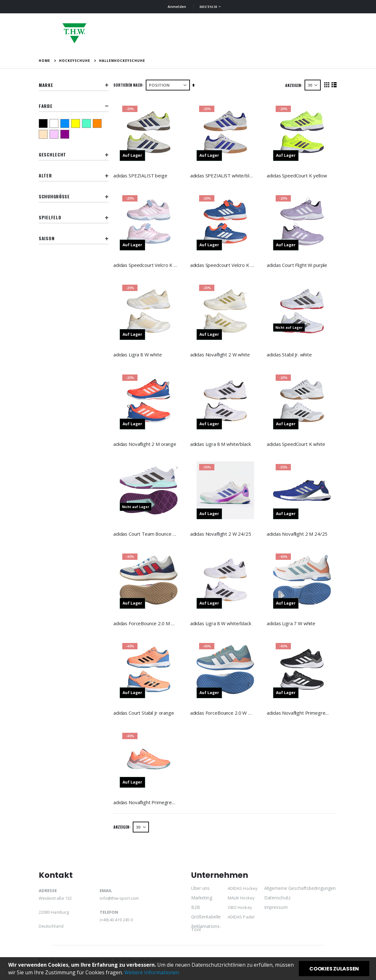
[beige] (44, 134)
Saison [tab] (74, 239)
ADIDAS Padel (241, 920)
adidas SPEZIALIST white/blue (223, 175)
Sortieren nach (129, 85)
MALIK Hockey (241, 901)
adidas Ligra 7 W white (292, 625)
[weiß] (55, 123)
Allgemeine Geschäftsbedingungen (300, 891)
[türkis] (87, 123)
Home (44, 61)
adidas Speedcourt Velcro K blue (223, 265)
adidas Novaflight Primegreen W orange (147, 805)
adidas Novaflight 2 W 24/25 (222, 535)
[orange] (98, 123)
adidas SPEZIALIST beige (142, 175)
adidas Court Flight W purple (298, 265)
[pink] (55, 134)
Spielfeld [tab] (74, 218)
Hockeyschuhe (75, 61)
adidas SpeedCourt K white (296, 445)
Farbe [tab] (74, 106)
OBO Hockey (240, 910)
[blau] (66, 123)
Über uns (201, 891)
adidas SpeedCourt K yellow (297, 175)
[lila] (66, 134)
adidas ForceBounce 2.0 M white (147, 625)
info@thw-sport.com (119, 901)
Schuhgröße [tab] (74, 197)
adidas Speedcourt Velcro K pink (147, 265)
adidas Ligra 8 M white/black (222, 445)
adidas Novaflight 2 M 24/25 (298, 535)
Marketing (202, 901)
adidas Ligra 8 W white (139, 355)
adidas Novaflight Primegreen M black (299, 715)
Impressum (276, 910)
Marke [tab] (74, 85)
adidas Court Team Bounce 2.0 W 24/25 (147, 535)
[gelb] (77, 123)
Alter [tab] (74, 176)
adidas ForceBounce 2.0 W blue (223, 715)
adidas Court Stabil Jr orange (145, 715)
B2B (196, 910)
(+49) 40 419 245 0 (116, 923)
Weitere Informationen (152, 972)
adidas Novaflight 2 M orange (146, 445)
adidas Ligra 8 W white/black (222, 625)
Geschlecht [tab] (74, 155)
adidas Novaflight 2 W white (221, 355)
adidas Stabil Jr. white (290, 355)
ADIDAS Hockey (243, 891)
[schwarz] (44, 123)
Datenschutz (277, 901)
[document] (189, 969)
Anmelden (177, 7)
